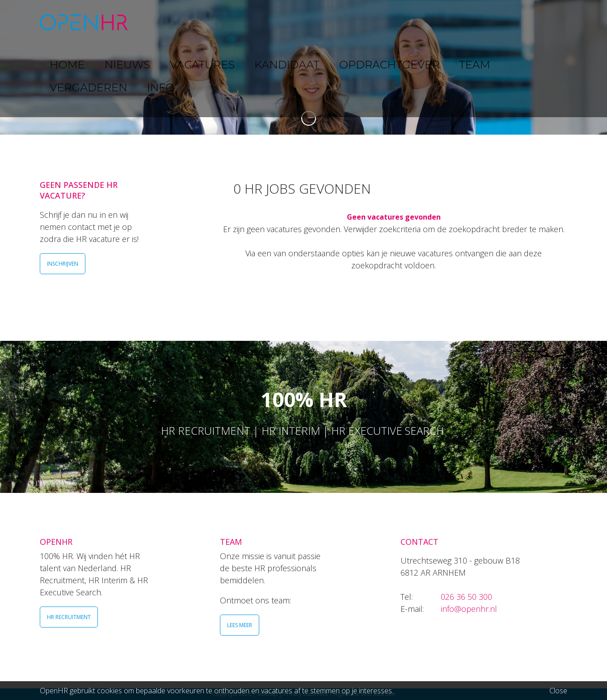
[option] (303, 67)
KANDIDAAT (310, 22)
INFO (537, 22)
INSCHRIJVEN (63, 264)
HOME (160, 22)
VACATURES (252, 22)
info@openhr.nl (469, 609)
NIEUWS (201, 22)
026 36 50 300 (466, 597)
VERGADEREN (488, 22)
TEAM (438, 22)
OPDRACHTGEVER (379, 22)
